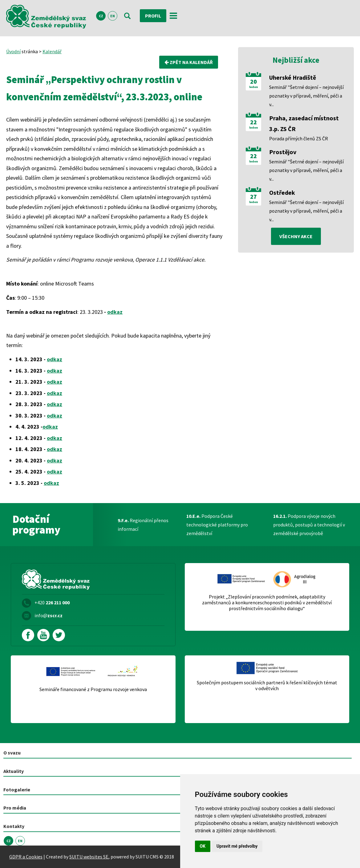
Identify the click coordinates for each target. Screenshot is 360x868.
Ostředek (282, 192)
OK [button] (203, 846)
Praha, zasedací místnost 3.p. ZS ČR (304, 123)
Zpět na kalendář (189, 62)
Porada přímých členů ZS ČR (299, 138)
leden (253, 87)
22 (253, 122)
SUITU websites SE (89, 857)
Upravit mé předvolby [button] (237, 846)
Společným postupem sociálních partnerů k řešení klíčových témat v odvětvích (267, 686)
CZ (101, 16)
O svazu (12, 753)
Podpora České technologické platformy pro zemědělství (217, 525)
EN (113, 16)
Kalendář (52, 51)
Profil (153, 16)
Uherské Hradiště (293, 77)
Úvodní (13, 51)
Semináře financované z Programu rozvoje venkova (93, 689)
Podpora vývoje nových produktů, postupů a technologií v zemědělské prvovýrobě (309, 525)
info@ (49, 615)
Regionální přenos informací (143, 525)
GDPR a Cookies (26, 857)
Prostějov (283, 152)
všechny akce (296, 236)
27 (253, 197)
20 (253, 82)
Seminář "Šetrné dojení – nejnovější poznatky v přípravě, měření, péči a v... (306, 96)
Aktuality (14, 771)
